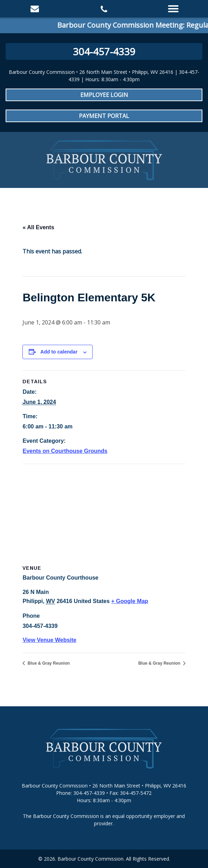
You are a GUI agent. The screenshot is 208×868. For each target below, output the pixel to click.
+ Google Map (130, 601)
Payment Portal (104, 116)
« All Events (38, 227)
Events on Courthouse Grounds (65, 451)
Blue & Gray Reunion (48, 663)
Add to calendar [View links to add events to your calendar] (59, 352)
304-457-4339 (104, 51)
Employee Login (104, 95)
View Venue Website (49, 640)
